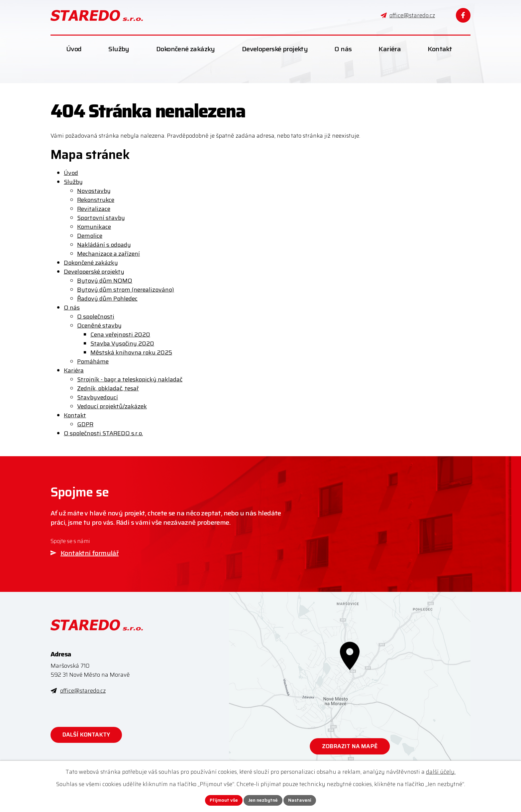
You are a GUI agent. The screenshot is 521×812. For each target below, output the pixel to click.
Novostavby (94, 191)
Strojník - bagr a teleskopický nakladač (130, 379)
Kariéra (74, 370)
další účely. (441, 772)
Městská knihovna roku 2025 (131, 352)
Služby (73, 182)
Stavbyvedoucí (98, 397)
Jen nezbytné (263, 800)
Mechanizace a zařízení (108, 254)
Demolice (90, 236)
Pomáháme (93, 361)
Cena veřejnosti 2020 (120, 335)
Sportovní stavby (101, 218)
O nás (72, 308)
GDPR (85, 424)
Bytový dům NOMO (105, 281)
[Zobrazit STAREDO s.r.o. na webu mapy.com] (350, 682)
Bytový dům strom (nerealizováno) (126, 290)
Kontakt (75, 415)
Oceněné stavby (99, 326)
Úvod (71, 173)
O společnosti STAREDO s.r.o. (103, 433)
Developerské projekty (94, 272)
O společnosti (96, 317)
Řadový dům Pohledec (107, 299)
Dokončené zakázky (91, 263)
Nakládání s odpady (104, 245)
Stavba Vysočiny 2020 (122, 343)
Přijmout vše (224, 800)
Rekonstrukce (96, 200)
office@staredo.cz (83, 691)
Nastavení (300, 800)
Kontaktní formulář (90, 553)
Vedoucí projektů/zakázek (112, 406)
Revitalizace (94, 209)
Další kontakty (86, 735)
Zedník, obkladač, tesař (108, 388)
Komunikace (94, 227)
